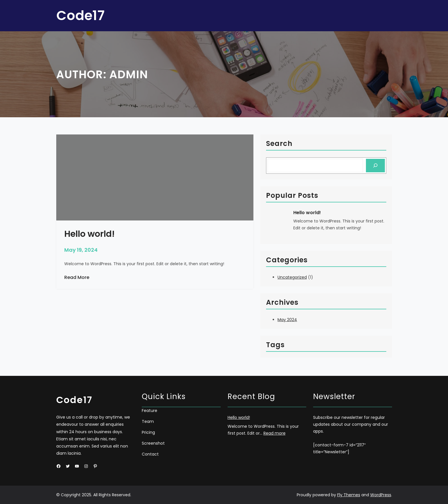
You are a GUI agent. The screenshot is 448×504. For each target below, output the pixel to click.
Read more (275, 433)
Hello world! (307, 213)
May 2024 (287, 320)
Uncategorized (292, 277)
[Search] (375, 166)
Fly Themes (349, 495)
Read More (77, 278)
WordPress (381, 495)
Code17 (80, 15)
